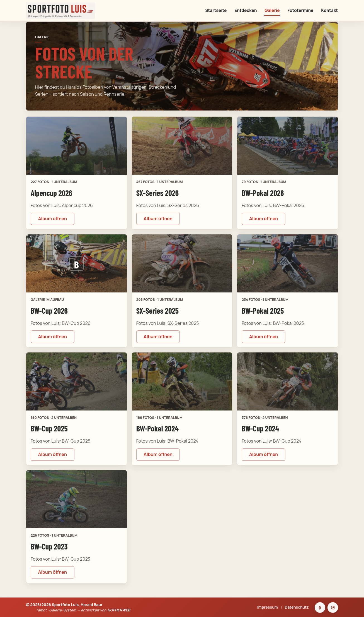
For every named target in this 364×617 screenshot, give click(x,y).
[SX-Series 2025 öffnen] (182, 263)
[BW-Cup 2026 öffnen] (77, 263)
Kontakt (329, 10)
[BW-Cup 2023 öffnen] (77, 499)
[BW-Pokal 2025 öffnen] (287, 263)
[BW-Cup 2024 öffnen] (287, 381)
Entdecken (246, 10)
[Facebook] (320, 608)
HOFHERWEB (119, 610)
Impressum (268, 607)
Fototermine (300, 10)
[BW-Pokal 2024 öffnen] (182, 381)
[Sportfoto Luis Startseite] (77, 10)
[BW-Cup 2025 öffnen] (77, 381)
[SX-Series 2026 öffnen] (182, 146)
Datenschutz (297, 607)
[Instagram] (333, 608)
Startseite (216, 10)
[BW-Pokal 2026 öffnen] (287, 146)
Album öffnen (53, 219)
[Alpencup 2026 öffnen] (77, 146)
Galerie (272, 10)
